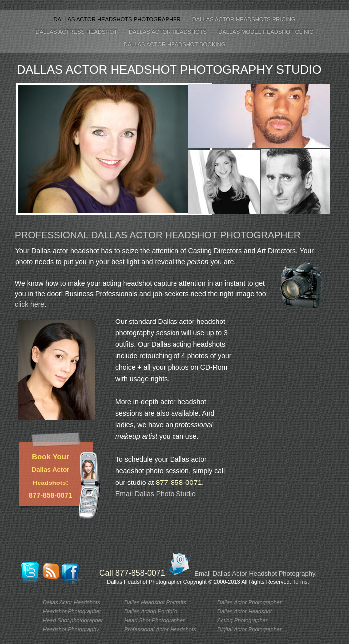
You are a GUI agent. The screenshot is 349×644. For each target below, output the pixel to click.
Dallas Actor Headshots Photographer (118, 19)
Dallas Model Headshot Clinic (266, 32)
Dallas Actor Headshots (169, 32)
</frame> (295, 428)
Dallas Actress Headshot (77, 32)
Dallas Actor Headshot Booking (175, 44)
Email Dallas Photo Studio (156, 494)
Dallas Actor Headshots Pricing (244, 19)
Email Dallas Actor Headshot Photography (255, 573)
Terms (300, 582)
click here (30, 304)
